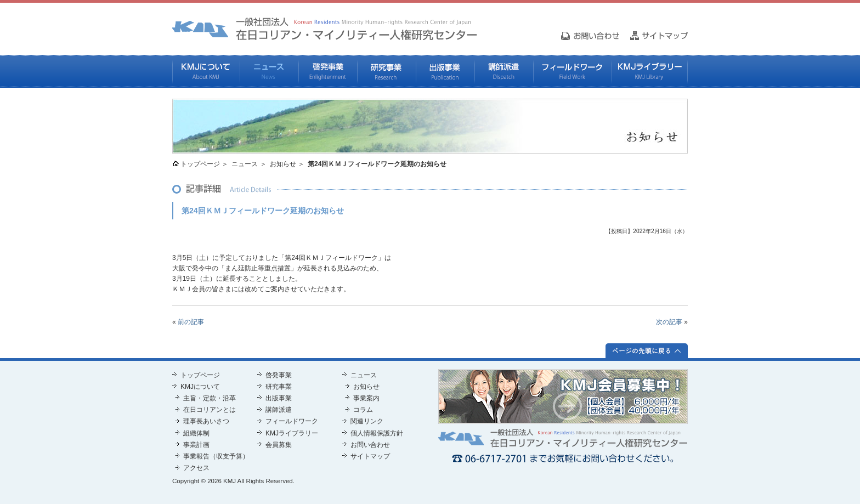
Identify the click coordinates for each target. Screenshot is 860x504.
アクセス (196, 468)
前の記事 (191, 322)
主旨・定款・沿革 (210, 398)
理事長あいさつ (206, 421)
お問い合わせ (370, 445)
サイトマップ (370, 456)
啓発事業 (328, 71)
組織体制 (196, 433)
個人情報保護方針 (377, 433)
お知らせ (283, 164)
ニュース (269, 71)
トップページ (200, 164)
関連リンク (367, 421)
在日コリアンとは (210, 410)
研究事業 (386, 71)
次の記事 (669, 322)
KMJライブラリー (650, 71)
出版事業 (445, 71)
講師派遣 (504, 71)
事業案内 (366, 398)
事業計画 (196, 445)
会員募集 (279, 445)
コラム (363, 410)
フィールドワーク (572, 71)
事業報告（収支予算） (216, 456)
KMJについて (206, 71)
